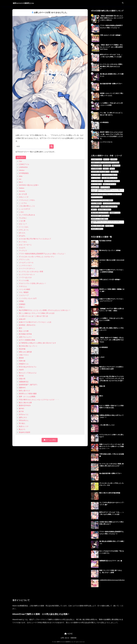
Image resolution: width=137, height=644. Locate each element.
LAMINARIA (23, 167)
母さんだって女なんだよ (28, 373)
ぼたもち (22, 233)
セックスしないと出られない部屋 (31, 272)
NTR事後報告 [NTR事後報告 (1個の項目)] (97, 169)
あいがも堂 (23, 194)
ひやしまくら (24, 230)
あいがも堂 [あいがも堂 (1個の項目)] (96, 175)
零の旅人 (22, 423)
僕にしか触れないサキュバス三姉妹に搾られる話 (37, 313)
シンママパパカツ (25, 266)
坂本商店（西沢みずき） (28, 325)
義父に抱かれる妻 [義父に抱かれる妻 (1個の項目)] (98, 226)
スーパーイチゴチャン (27, 269)
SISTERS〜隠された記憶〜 (29, 185)
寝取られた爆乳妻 (25, 352)
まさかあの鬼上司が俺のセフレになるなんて (35, 239)
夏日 (20, 328)
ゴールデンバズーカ (26, 263)
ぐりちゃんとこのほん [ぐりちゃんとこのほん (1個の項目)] (110, 175)
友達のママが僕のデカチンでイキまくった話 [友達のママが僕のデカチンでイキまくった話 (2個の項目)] (105, 163)
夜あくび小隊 (24, 331)
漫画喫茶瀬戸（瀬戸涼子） (29, 385)
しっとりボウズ (24, 209)
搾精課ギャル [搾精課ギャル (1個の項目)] (115, 213)
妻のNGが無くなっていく (28, 346)
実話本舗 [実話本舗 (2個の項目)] (107, 166)
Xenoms (22, 191)
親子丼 (21, 412)
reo (20, 179)
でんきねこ (23, 218)
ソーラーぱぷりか (25, 277)
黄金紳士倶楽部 (24, 432)
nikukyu (22, 170)
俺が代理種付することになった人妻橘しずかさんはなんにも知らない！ (45, 310)
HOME (68, 634)
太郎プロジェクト (25, 337)
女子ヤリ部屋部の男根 (27, 340)
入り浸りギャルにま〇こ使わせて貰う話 (33, 316)
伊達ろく (22, 307)
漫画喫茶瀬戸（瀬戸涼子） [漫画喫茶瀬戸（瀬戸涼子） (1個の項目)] (101, 216)
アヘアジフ (23, 251)
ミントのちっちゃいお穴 (28, 298)
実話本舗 (22, 349)
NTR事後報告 (24, 173)
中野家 (21, 301)
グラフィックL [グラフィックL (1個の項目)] (97, 197)
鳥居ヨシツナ (24, 426)
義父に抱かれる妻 (25, 403)
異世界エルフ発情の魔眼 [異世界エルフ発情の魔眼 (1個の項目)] (100, 219)
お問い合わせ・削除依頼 (69, 638)
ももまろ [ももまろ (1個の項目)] (96, 187)
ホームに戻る (50, 440)
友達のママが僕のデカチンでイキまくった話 (35, 322)
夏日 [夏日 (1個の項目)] (94, 210)
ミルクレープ (24, 295)
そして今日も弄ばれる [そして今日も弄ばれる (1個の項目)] (112, 181)
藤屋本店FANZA (25, 406)
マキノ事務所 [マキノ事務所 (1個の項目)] (97, 204)
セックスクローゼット (27, 275)
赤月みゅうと (24, 414)
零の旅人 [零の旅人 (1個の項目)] (110, 226)
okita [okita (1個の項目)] (106, 169)
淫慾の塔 (22, 379)
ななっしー (23, 224)
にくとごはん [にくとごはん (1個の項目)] (97, 184)
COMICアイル (24, 164)
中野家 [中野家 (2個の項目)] (114, 160)
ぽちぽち (22, 236)
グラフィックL (24, 260)
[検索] (52, 146)
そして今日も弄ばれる (27, 215)
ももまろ (22, 248)
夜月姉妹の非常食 (25, 334)
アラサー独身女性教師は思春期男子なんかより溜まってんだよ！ (42, 254)
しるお (21, 212)
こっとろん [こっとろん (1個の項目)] (96, 178)
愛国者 (21, 358)
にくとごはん (24, 227)
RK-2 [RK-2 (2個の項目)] (107, 160)
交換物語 (22, 304)
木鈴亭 (21, 370)
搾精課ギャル (24, 364)
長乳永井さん (24, 420)
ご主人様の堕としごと (27, 206)
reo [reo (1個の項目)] (113, 169)
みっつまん (23, 242)
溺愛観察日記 (24, 382)
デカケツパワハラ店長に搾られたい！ (33, 283)
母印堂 (21, 376)
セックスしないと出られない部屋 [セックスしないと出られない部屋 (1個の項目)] (102, 200)
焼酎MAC (22, 388)
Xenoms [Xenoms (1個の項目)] (115, 172)
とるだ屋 (22, 221)
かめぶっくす (24, 197)
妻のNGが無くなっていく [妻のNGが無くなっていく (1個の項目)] (100, 213)
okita (21, 176)
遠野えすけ (23, 417)
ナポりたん (23, 286)
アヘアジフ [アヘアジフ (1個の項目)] (105, 187)
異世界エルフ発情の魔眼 (28, 394)
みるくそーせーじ (25, 245)
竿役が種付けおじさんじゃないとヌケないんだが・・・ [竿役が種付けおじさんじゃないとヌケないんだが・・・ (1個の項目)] (107, 222)
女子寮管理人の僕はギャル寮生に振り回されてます (37, 343)
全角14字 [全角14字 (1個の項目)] (96, 207)
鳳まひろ (22, 429)
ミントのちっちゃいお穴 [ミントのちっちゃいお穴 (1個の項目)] (112, 204)
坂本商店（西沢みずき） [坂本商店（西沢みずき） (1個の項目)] (109, 207)
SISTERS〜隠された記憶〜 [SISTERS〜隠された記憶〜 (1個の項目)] (101, 172)
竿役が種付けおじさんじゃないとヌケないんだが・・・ (39, 400)
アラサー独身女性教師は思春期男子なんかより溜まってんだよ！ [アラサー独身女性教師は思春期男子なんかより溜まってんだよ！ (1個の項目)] (107, 191)
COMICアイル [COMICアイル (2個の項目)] (97, 160)
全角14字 (22, 319)
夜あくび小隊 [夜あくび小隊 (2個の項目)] (97, 166)
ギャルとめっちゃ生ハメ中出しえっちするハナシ (37, 257)
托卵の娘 (22, 361)
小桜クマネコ (24, 355)
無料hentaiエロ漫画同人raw (26, 3)
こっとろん (23, 203)
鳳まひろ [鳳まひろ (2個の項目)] (116, 166)
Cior (20, 161)
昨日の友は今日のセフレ (28, 367)
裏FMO (21, 409)
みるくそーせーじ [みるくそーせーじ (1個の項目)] (110, 184)
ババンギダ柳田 (24, 289)
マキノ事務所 (24, 292)
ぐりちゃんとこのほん (27, 200)
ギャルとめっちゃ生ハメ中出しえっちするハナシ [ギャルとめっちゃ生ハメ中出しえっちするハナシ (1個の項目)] (107, 194)
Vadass (22, 188)
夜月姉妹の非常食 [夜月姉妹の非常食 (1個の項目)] (105, 210)
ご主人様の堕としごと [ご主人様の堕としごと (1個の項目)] (110, 178)
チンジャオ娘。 (24, 281)
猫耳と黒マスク (24, 391)
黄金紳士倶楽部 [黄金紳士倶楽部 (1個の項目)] (97, 229)
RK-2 (21, 182)
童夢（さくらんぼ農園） (28, 397)
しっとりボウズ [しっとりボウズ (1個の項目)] (97, 181)
